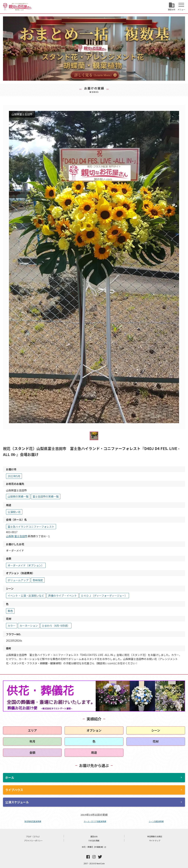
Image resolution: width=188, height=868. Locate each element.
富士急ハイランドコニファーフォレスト (31, 527)
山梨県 (10, 536)
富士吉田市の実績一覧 (46, 496)
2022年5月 (14, 476)
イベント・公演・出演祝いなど (26, 596)
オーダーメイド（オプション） (26, 565)
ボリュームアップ (18, 580)
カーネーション (29, 626)
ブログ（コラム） (33, 836)
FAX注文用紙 (94, 841)
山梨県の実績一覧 (18, 496)
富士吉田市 (21, 536)
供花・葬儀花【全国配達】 (94, 847)
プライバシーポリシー (33, 841)
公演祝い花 (14, 512)
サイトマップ (155, 841)
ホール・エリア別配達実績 (95, 821)
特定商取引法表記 (155, 836)
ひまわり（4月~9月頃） (56, 626)
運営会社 (94, 836)
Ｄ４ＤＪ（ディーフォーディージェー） (104, 596)
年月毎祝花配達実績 (33, 821)
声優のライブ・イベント (63, 596)
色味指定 (38, 580)
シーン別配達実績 (156, 821)
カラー (12, 626)
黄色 (10, 611)
